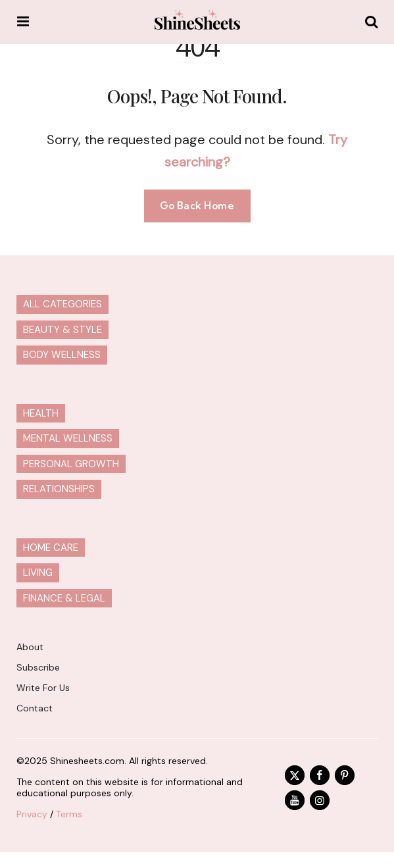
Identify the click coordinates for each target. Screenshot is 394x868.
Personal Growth (71, 464)
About (30, 647)
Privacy (32, 814)
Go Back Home (197, 206)
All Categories (62, 304)
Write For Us (43, 688)
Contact (35, 708)
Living (38, 573)
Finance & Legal (64, 598)
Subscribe (38, 667)
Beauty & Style (62, 330)
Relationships (59, 489)
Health (41, 413)
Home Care (51, 548)
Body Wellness (62, 355)
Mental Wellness (68, 438)
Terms (69, 814)
